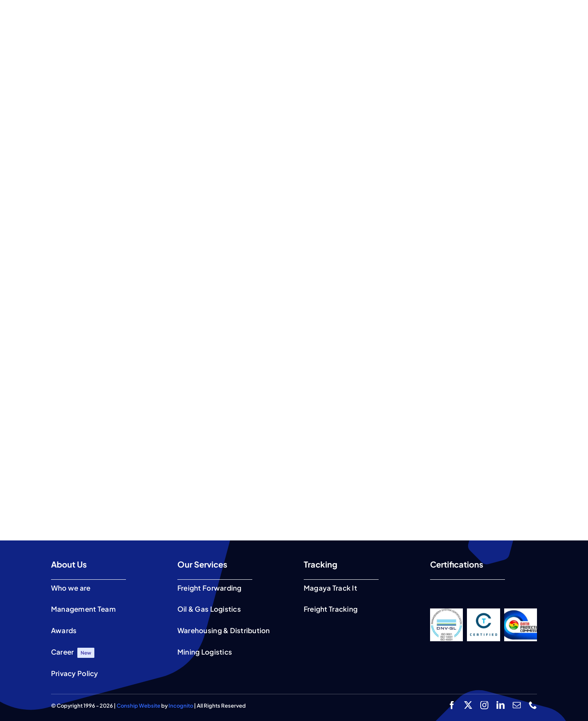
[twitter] (468, 705)
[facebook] (452, 705)
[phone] (533, 705)
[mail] (517, 705)
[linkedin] (501, 705)
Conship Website (138, 706)
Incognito (181, 706)
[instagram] (484, 705)
